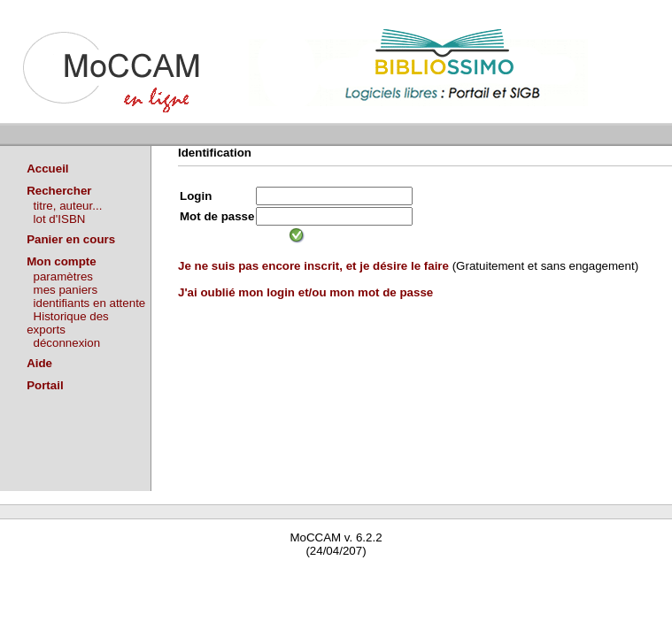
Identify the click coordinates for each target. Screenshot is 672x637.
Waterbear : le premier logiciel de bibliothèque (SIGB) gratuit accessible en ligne (209, 576)
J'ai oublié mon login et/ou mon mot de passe (305, 292)
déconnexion (67, 343)
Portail (45, 385)
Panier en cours (71, 239)
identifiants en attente (90, 303)
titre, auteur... (68, 206)
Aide (39, 363)
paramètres (63, 276)
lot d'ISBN (60, 219)
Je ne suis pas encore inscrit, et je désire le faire (313, 266)
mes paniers (66, 290)
